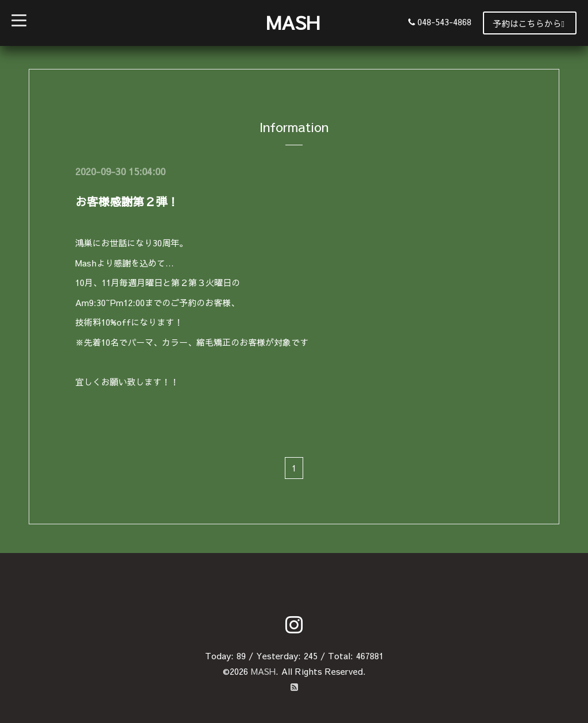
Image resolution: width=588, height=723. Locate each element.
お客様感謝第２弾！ (127, 201)
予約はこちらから (529, 23)
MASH (293, 22)
